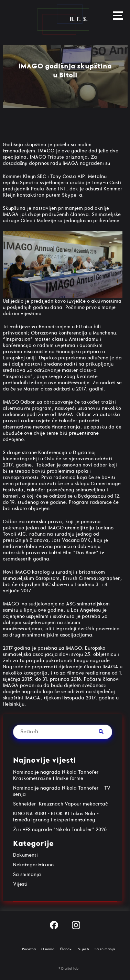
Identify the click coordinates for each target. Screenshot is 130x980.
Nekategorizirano (33, 865)
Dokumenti (25, 855)
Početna (29, 949)
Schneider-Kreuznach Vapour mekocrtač (61, 804)
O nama (48, 949)
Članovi (66, 949)
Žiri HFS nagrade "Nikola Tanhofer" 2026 (60, 830)
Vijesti (20, 884)
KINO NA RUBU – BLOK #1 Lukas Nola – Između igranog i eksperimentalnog (56, 817)
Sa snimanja (27, 874)
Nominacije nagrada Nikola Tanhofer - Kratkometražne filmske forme (58, 775)
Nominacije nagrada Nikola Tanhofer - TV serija (62, 791)
